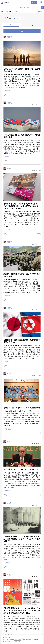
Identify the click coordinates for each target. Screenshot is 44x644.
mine (16, 11)
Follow (17, 18)
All (2, 11)
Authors (40, 11)
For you (9, 11)
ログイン (34, 3)
